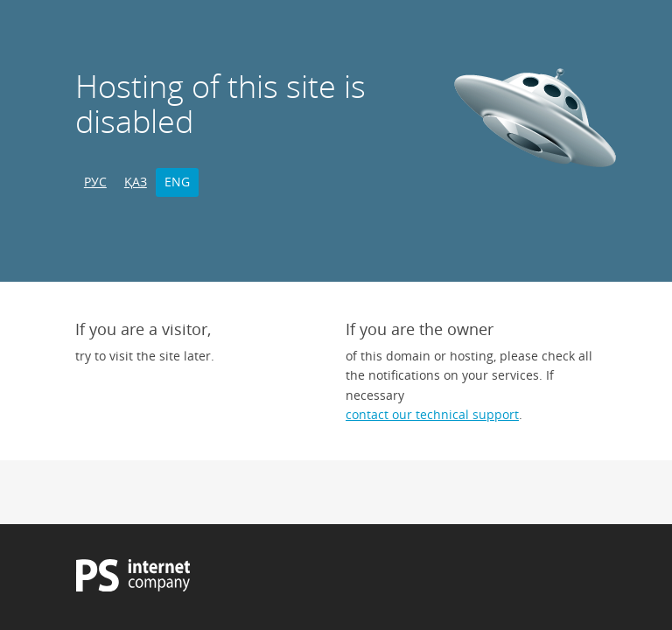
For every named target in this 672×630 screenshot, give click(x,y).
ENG (177, 182)
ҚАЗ (136, 182)
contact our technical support (432, 414)
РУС (95, 182)
